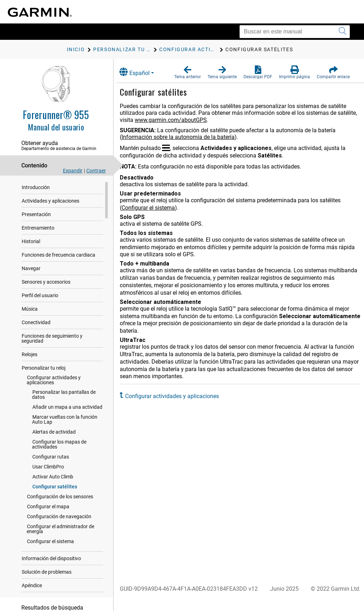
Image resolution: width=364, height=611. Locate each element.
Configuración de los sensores (60, 498)
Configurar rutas (51, 458)
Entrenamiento (38, 229)
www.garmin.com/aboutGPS (198, 120)
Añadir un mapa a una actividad (67, 408)
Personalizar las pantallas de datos (64, 396)
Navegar (31, 269)
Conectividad (36, 323)
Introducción (36, 188)
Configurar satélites (55, 488)
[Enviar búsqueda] (342, 32)
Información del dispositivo (51, 559)
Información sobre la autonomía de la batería (185, 137)
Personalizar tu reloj (44, 369)
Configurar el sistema (50, 542)
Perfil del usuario (40, 296)
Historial (31, 242)
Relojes (30, 355)
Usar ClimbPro (48, 468)
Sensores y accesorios (46, 283)
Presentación (36, 215)
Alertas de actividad (54, 433)
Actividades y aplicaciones (50, 202)
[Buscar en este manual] (295, 32)
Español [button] (141, 72)
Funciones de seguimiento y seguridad (52, 339)
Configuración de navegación (59, 518)
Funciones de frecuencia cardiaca (58, 256)
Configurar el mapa (48, 508)
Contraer (96, 171)
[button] (188, 73)
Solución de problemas (47, 573)
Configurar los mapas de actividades (59, 445)
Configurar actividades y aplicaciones (54, 381)
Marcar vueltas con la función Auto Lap (65, 420)
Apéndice (32, 586)
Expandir (73, 171)
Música (30, 310)
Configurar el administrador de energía (60, 530)
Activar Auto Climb (53, 478)
